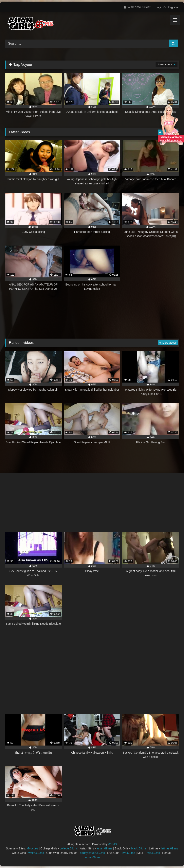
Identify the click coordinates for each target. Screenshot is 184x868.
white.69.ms (36, 853)
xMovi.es (32, 848)
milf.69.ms (153, 853)
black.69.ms (139, 848)
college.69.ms (69, 848)
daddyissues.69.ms (92, 853)
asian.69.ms (104, 848)
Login (159, 7)
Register (173, 7)
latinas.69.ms (170, 848)
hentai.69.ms (92, 857)
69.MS (113, 844)
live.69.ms (128, 853)
